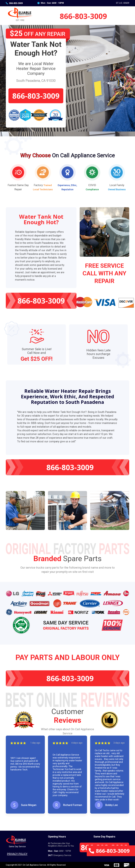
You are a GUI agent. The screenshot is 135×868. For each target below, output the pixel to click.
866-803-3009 (14, 3)
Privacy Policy (17, 854)
